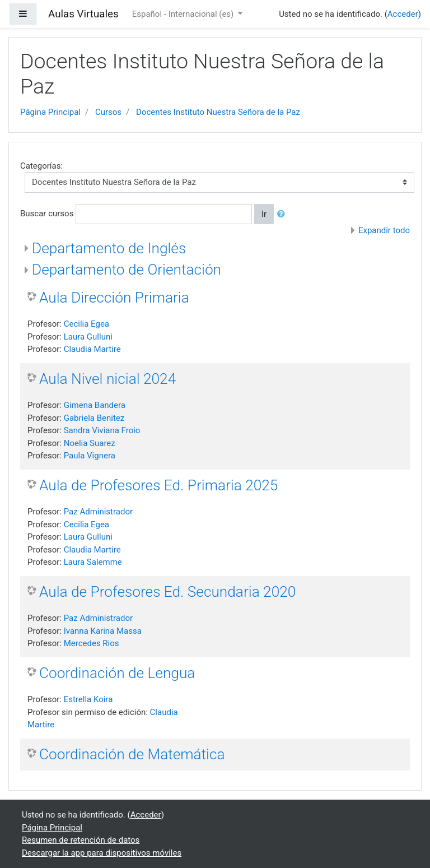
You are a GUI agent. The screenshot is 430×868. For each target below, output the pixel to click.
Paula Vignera (90, 456)
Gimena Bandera (95, 405)
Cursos (108, 112)
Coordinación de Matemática (132, 754)
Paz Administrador (98, 512)
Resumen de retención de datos (81, 840)
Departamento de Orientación (127, 270)
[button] (283, 214)
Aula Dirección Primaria (114, 298)
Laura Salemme (93, 562)
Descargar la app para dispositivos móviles (102, 853)
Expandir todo (384, 230)
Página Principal (50, 112)
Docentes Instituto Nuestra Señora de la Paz (218, 112)
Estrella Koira (88, 699)
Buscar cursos (47, 213)
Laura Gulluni (88, 337)
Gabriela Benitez (94, 418)
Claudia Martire (92, 349)
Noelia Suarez (90, 443)
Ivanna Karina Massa (103, 631)
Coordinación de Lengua (117, 673)
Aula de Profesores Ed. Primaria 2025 (158, 485)
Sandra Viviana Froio (102, 430)
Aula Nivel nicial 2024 (107, 379)
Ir (264, 214)
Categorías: (41, 166)
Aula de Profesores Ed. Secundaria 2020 (167, 592)
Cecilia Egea (87, 324)
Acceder (403, 14)
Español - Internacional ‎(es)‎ (184, 14)
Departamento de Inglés (109, 248)
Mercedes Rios (92, 643)
